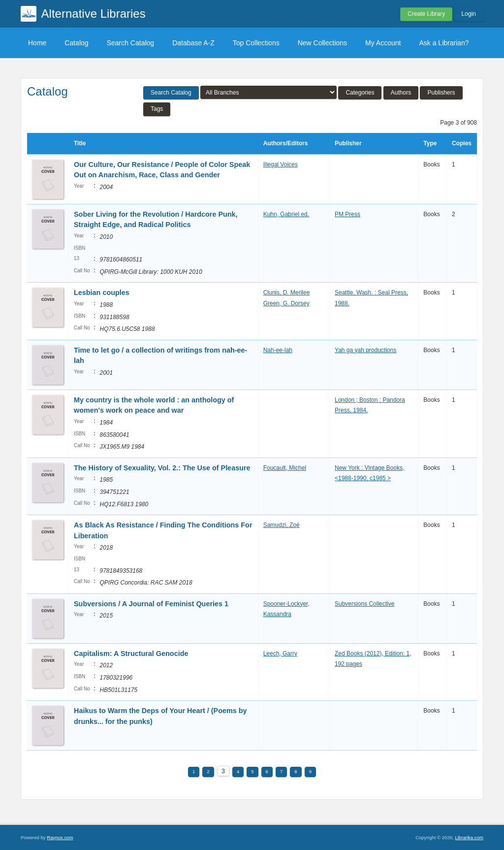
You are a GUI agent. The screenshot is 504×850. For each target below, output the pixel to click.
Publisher (348, 143)
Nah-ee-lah (278, 350)
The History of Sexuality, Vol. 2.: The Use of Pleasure (162, 468)
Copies (462, 143)
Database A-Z (193, 43)
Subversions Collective (364, 604)
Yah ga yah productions (365, 350)
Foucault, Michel (285, 468)
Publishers (441, 93)
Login (469, 14)
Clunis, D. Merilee (287, 293)
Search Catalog (131, 43)
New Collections (322, 43)
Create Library (426, 14)
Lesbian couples (102, 293)
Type (430, 143)
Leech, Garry (280, 654)
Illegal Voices (281, 164)
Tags (157, 109)
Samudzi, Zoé (282, 525)
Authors (401, 93)
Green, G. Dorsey (286, 303)
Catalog (76, 43)
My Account (383, 43)
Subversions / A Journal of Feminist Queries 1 (151, 604)
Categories (360, 93)
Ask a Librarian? (444, 43)
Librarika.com (469, 837)
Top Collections (256, 43)
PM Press (347, 214)
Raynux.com (60, 837)
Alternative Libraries (94, 14)
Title (80, 143)
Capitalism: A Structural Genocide (131, 654)
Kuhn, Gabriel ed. (286, 214)
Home (37, 43)
